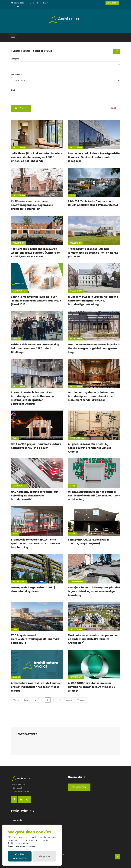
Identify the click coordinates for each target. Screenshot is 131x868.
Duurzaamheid (77, 582)
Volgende (81, 700)
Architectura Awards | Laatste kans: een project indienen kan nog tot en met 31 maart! (37, 687)
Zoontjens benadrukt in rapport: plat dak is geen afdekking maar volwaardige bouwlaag (94, 592)
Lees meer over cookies (21, 846)
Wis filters (115, 109)
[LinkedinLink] (19, 6)
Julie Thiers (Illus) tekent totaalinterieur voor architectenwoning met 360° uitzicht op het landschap (37, 157)
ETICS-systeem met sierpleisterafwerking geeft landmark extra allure (35, 640)
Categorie (15, 59)
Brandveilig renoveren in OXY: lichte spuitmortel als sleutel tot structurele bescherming (35, 544)
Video (72, 196)
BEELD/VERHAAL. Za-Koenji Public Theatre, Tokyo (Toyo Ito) (89, 542)
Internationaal (77, 439)
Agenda (18, 821)
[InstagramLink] (22, 6)
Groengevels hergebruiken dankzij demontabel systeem (33, 590)
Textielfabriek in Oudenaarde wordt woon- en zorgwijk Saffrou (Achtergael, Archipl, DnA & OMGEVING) (36, 253)
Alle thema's (16, 75)
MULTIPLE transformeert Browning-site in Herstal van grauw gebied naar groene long (94, 349)
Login (46, 3)
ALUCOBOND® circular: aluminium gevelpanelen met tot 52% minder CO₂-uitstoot (93, 687)
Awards (16, 339)
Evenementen (19, 291)
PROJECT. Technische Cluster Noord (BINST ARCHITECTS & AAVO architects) (93, 203)
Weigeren (44, 856)
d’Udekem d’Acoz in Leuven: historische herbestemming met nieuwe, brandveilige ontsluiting (93, 301)
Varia (15, 439)
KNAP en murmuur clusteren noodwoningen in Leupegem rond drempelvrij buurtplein (32, 205)
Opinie (72, 486)
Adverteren (112, 3)
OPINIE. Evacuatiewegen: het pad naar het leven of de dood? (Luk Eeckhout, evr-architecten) (94, 496)
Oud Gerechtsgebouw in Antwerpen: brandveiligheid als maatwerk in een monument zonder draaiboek (91, 397)
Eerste (27, 700)
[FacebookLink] (15, 6)
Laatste (69, 700)
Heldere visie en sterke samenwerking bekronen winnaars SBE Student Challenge (35, 349)
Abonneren (79, 787)
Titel (13, 91)
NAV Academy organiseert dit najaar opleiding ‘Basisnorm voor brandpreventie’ (34, 496)
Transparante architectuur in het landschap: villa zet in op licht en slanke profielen (93, 253)
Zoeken (21, 109)
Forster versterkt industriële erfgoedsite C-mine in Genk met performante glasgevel (94, 157)
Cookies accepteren (20, 856)
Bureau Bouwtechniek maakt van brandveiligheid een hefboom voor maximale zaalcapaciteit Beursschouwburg (33, 399)
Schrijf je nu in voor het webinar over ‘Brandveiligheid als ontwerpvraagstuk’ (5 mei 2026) (36, 301)
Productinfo (19, 582)
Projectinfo (19, 148)
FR (37, 3)
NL (30, 3)
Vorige (16, 700)
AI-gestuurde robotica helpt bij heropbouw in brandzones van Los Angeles (90, 448)
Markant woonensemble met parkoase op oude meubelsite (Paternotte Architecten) (93, 640)
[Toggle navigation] (13, 38)
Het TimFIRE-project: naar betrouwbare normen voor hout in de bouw (36, 446)
